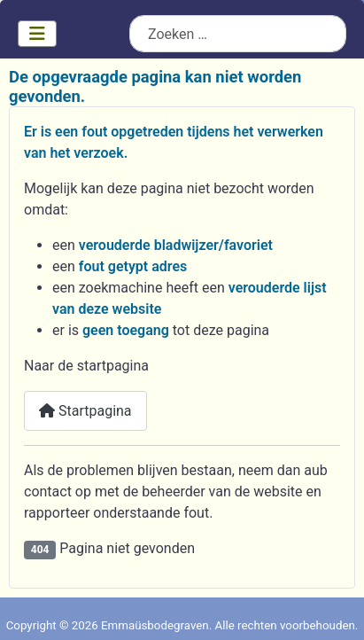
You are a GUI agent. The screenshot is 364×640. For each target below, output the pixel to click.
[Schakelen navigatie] (37, 34)
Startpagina (85, 411)
